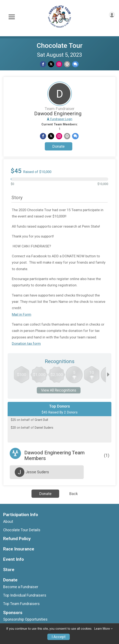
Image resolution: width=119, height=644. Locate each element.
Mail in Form (22, 314)
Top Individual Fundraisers (25, 595)
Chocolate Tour (60, 46)
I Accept (59, 637)
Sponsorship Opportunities (25, 619)
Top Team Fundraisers (21, 604)
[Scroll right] (108, 375)
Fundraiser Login (59, 119)
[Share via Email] (67, 64)
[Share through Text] (75, 64)
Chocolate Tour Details (22, 530)
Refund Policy (17, 539)
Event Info (14, 559)
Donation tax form (26, 343)
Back (74, 494)
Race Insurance (19, 549)
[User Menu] (112, 15)
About (8, 522)
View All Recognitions (59, 390)
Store (9, 570)
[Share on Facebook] (43, 64)
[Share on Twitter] (51, 64)
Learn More (102, 629)
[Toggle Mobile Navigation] (12, 17)
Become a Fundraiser (21, 587)
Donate (59, 146)
